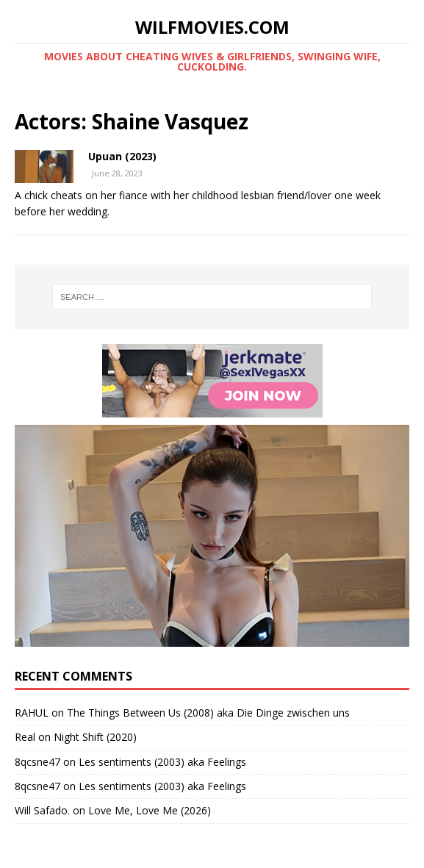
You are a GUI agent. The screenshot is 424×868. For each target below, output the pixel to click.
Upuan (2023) (122, 156)
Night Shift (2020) (95, 737)
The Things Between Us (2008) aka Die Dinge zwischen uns (208, 713)
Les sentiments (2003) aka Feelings (162, 762)
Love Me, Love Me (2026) (150, 810)
